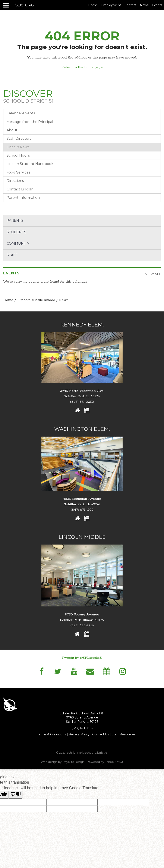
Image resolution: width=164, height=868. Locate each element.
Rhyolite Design (74, 762)
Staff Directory (19, 138)
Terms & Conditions (52, 734)
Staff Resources (124, 734)
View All (153, 274)
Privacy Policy (79, 734)
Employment (112, 5)
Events (157, 5)
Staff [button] (12, 255)
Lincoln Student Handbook (30, 164)
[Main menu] (19, 5)
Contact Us (101, 734)
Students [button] (16, 232)
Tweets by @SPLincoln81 (82, 658)
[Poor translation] (16, 795)
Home (93, 5)
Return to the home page (82, 67)
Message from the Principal (30, 122)
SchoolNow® (114, 762)
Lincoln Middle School (37, 300)
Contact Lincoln (20, 189)
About (12, 130)
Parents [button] (15, 221)
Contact (130, 5)
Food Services (18, 172)
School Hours (18, 155)
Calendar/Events (21, 113)
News (144, 5)
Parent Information (23, 198)
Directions (15, 181)
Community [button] (18, 243)
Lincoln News (18, 147)
